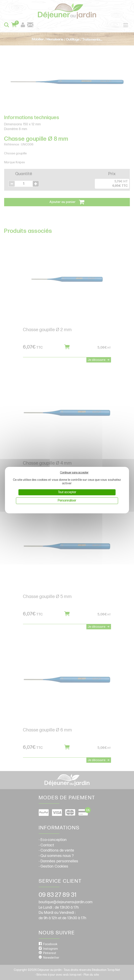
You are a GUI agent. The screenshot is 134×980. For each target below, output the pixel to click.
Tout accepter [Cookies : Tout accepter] (67, 492)
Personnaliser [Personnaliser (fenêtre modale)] (67, 501)
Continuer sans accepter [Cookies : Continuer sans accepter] (74, 473)
